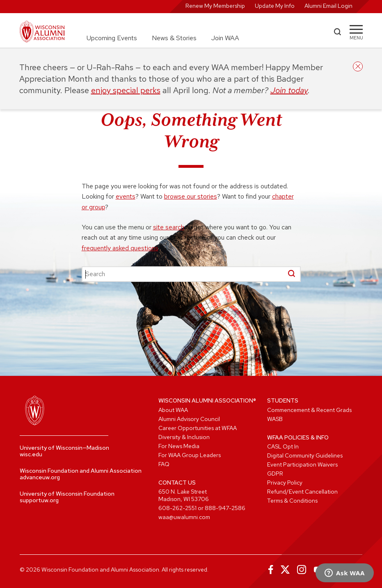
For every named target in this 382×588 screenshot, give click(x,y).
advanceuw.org (40, 477)
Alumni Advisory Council (189, 419)
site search (169, 227)
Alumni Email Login (328, 6)
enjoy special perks (126, 90)
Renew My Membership (215, 6)
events (126, 196)
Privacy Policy (285, 483)
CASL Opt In (283, 446)
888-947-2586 (225, 508)
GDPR (275, 474)
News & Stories (174, 38)
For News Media (179, 446)
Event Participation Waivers (302, 464)
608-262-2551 (177, 508)
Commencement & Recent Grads (309, 410)
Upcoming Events (112, 38)
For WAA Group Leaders (190, 455)
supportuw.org (39, 500)
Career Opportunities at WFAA (198, 428)
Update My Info (275, 6)
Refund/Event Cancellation (302, 492)
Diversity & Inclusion (184, 437)
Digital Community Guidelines (305, 455)
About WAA (173, 410)
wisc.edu (31, 454)
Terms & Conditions (292, 501)
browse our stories (191, 196)
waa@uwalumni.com (184, 517)
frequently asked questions (120, 248)
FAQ (164, 464)
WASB (275, 419)
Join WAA (225, 38)
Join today (289, 90)
